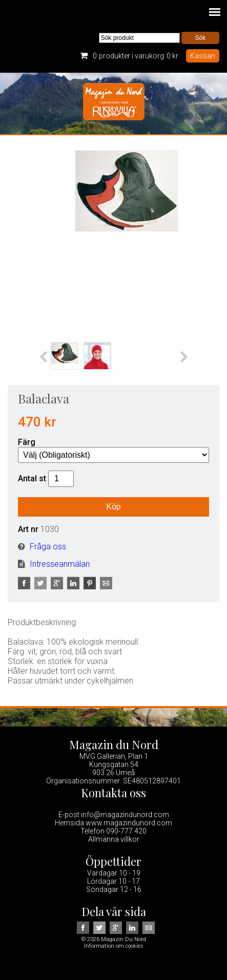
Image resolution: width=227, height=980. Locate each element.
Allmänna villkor (114, 839)
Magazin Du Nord (114, 103)
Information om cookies (114, 946)
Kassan (203, 56)
